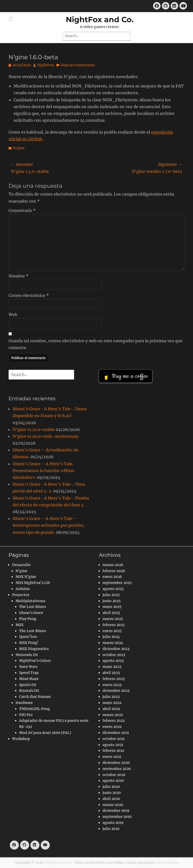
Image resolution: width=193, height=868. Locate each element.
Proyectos (21, 595)
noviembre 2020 (117, 769)
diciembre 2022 (116, 691)
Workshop (21, 739)
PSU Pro (26, 715)
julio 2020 (111, 787)
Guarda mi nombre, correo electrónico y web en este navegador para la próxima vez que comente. (95, 344)
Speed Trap (29, 673)
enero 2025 (112, 631)
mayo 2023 (112, 667)
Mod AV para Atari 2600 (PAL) (45, 733)
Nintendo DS (27, 655)
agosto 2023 (113, 661)
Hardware (24, 703)
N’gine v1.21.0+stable (34, 429)
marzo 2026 (113, 565)
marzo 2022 (113, 715)
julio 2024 (111, 637)
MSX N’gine (26, 577)
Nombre (18, 276)
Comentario (22, 210)
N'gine (19, 148)
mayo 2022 (112, 703)
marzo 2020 (113, 805)
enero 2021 (112, 757)
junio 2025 (112, 601)
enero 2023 (112, 685)
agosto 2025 (113, 589)
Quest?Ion (28, 637)
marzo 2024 (113, 643)
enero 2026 (112, 577)
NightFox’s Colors (35, 661)
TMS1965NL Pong (35, 709)
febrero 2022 (114, 721)
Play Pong (28, 619)
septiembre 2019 (117, 817)
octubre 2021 (114, 739)
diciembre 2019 (116, 811)
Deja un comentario (78, 65)
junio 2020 (112, 793)
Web (13, 315)
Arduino (23, 589)
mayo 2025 (112, 607)
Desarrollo (21, 565)
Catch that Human (35, 697)
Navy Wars (28, 667)
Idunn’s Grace (31, 613)
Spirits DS (28, 685)
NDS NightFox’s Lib (33, 583)
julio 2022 (111, 697)
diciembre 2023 (116, 649)
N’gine (21, 571)
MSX (20, 625)
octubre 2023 (114, 655)
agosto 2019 (113, 823)
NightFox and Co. (100, 20)
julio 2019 (111, 829)
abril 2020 (111, 799)
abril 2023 (111, 673)
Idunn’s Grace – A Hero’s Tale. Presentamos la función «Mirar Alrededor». (43, 471)
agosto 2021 (113, 745)
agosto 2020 (113, 781)
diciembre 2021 (116, 733)
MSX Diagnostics (34, 649)
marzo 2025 (113, 619)
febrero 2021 (113, 751)
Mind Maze (29, 679)
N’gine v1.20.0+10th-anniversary (45, 436)
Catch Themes (167, 863)
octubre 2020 (114, 775)
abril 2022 (111, 709)
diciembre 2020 (116, 763)
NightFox (45, 65)
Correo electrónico (29, 295)
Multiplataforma (30, 601)
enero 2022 (112, 727)
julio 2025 (111, 595)
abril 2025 (111, 613)
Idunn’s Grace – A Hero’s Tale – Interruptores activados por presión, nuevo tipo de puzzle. (49, 525)
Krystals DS (29, 691)
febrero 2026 (114, 571)
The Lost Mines (33, 607)
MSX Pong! (29, 643)
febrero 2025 (114, 625)
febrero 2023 (114, 679)
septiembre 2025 (117, 583)
